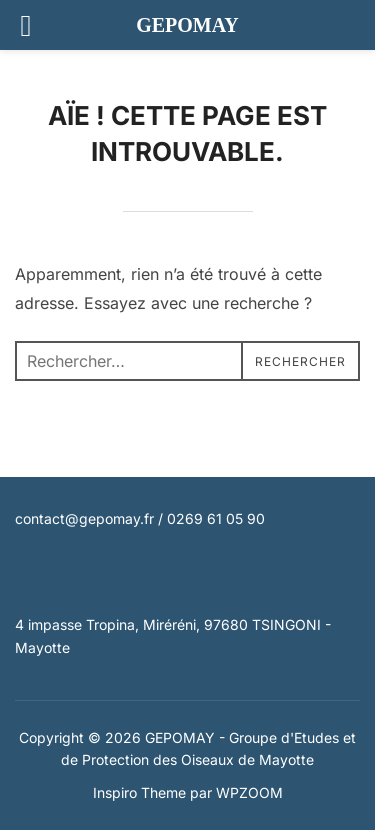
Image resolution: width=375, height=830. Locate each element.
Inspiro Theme (139, 792)
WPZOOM (249, 792)
